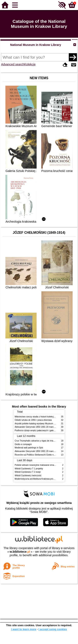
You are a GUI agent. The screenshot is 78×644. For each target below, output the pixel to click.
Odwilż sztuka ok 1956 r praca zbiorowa (33, 420)
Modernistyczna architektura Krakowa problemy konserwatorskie (45, 479)
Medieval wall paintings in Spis (29, 448)
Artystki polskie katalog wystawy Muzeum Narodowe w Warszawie (45, 424)
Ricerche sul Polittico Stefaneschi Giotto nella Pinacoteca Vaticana (46, 455)
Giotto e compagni (23, 444)
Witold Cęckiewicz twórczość (28, 476)
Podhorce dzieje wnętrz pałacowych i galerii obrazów (39, 430)
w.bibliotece (20, 552)
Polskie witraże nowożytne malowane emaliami (37, 465)
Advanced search (13, 64)
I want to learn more (24, 629)
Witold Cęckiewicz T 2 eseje (28, 472)
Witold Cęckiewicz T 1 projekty (29, 469)
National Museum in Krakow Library (36, 45)
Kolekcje (30, 64)
